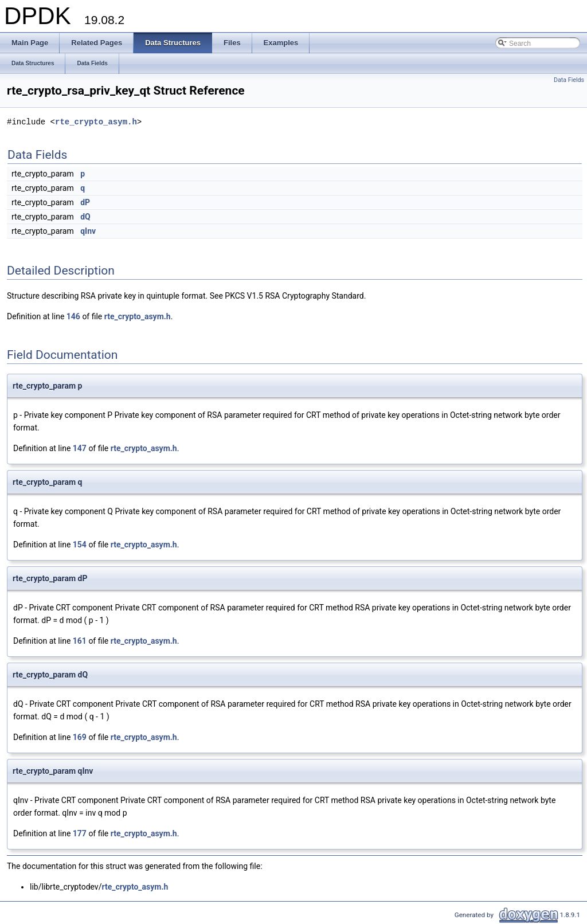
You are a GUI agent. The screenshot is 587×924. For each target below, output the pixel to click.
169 (80, 737)
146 (73, 316)
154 (80, 545)
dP (85, 202)
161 (80, 641)
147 (80, 448)
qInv (88, 231)
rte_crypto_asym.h (96, 122)
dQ (85, 217)
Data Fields (569, 80)
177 (80, 833)
